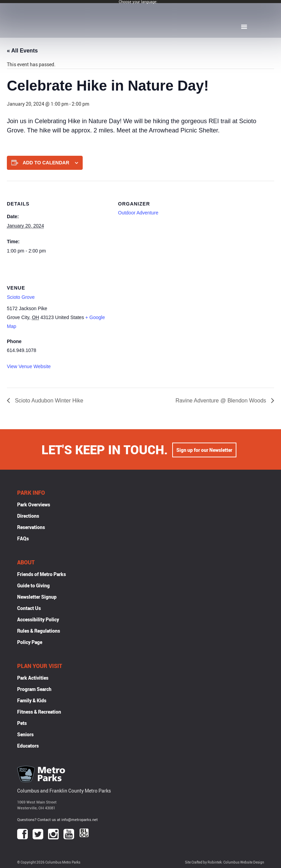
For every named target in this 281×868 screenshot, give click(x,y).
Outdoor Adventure (138, 213)
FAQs (23, 538)
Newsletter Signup (37, 597)
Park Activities (33, 678)
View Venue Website (29, 366)
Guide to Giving (33, 585)
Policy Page (30, 642)
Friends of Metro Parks (42, 574)
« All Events (22, 51)
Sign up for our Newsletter (204, 449)
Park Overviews (34, 505)
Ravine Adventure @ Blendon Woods (221, 401)
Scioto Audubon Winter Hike (48, 401)
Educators (28, 746)
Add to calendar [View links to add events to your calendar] (46, 163)
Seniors (25, 734)
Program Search (34, 689)
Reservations (31, 527)
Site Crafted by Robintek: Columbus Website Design (225, 862)
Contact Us (29, 608)
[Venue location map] (154, 312)
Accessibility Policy (38, 619)
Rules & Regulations (39, 631)
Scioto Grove (21, 297)
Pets (22, 723)
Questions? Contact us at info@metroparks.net (57, 819)
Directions (28, 516)
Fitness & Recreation (39, 712)
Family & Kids (32, 700)
